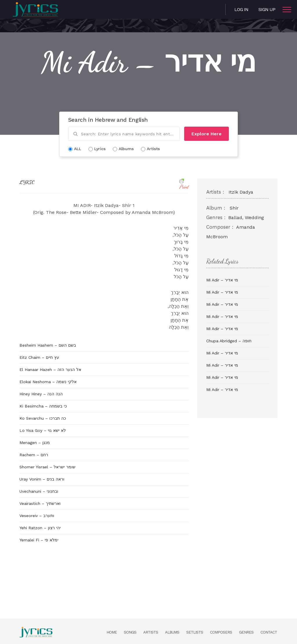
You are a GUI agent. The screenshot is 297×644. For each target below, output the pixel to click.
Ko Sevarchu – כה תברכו (43, 418)
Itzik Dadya (241, 192)
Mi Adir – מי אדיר (222, 280)
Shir (234, 208)
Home (112, 632)
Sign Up (267, 9)
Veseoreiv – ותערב (37, 516)
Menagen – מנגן (35, 443)
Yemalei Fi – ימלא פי (39, 540)
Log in (241, 9)
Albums (172, 632)
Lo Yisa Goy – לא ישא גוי (43, 430)
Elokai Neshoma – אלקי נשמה (48, 382)
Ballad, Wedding (246, 218)
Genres (246, 632)
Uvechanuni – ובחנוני (39, 491)
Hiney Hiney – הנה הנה (41, 394)
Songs (130, 632)
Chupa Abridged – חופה (229, 341)
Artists (151, 632)
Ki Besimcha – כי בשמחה (43, 406)
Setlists (195, 632)
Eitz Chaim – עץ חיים (39, 357)
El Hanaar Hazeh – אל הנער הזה (50, 370)
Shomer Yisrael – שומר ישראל (47, 467)
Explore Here (207, 134)
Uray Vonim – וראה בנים (42, 479)
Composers (221, 632)
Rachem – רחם (34, 455)
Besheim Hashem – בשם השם (48, 345)
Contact (269, 632)
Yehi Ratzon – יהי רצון (40, 528)
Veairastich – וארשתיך (40, 503)
